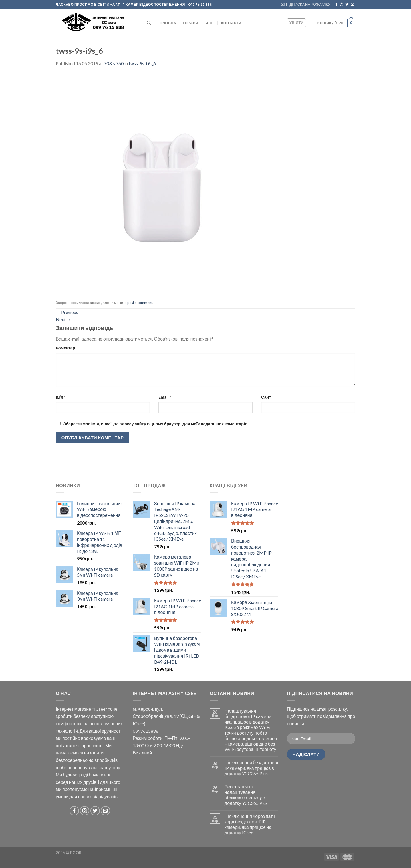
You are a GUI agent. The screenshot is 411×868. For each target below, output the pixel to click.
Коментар (66, 348)
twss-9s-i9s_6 (142, 63)
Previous (67, 312)
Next (63, 319)
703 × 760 (114, 63)
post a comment (140, 303)
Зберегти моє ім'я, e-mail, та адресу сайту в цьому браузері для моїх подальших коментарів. (156, 424)
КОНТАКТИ (231, 23)
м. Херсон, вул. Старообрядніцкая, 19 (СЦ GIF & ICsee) (166, 716)
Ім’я (61, 397)
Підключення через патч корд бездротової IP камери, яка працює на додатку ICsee (250, 824)
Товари (190, 23)
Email (165, 397)
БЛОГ (209, 23)
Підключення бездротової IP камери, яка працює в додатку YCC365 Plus (251, 768)
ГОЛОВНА (167, 23)
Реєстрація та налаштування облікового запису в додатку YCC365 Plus (246, 795)
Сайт (266, 397)
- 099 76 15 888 (199, 4)
